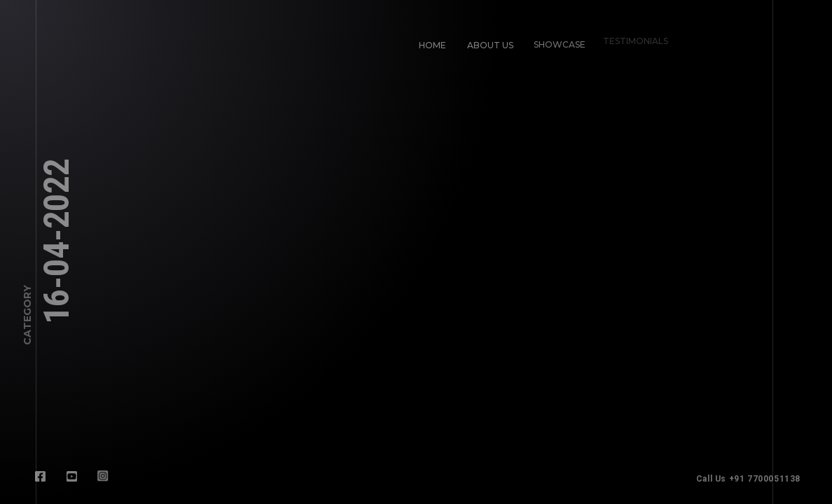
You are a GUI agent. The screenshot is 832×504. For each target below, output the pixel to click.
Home (432, 45)
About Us (490, 45)
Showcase (557, 42)
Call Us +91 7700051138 (753, 479)
